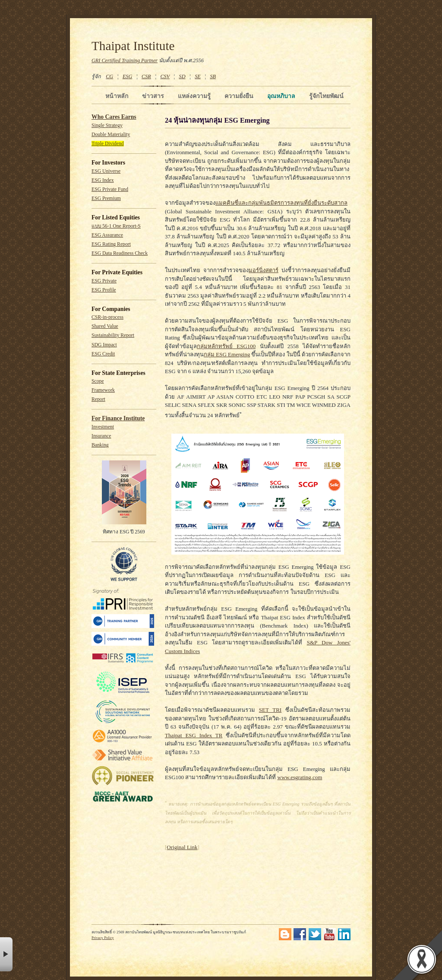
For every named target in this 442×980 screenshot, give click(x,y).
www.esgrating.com (300, 777)
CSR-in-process (107, 317)
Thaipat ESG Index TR (194, 735)
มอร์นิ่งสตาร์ (264, 270)
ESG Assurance (107, 235)
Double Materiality (111, 135)
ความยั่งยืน (239, 96)
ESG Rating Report (111, 244)
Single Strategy (107, 125)
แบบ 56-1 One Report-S (116, 226)
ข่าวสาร (153, 96)
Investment (103, 427)
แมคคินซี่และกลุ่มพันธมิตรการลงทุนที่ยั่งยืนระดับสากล (281, 203)
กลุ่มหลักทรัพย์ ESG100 (226, 346)
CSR (146, 76)
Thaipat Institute (133, 46)
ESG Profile (104, 290)
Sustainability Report (113, 335)
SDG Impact (104, 345)
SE (198, 76)
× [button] (6, 954)
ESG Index (103, 180)
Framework (103, 390)
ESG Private (104, 281)
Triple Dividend (108, 144)
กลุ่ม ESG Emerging (227, 354)
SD (182, 76)
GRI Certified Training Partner (125, 60)
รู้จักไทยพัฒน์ (326, 96)
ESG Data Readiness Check (120, 253)
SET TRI (270, 710)
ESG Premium (106, 198)
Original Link (182, 847)
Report (98, 399)
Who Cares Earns (114, 117)
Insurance (101, 436)
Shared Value (105, 326)
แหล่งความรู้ (194, 96)
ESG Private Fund (110, 189)
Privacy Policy (103, 938)
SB (213, 76)
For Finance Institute (118, 418)
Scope (98, 381)
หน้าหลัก (117, 96)
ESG (127, 76)
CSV (165, 76)
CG (109, 76)
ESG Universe (106, 171)
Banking (100, 445)
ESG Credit (103, 354)
